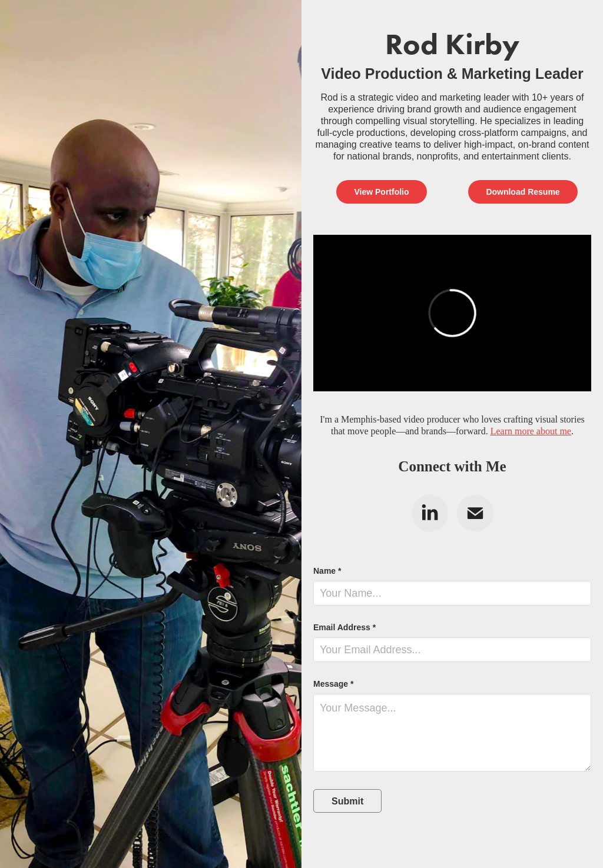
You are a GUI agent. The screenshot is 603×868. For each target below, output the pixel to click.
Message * (333, 684)
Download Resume (523, 192)
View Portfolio (381, 192)
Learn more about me (531, 431)
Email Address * (344, 627)
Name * (327, 571)
